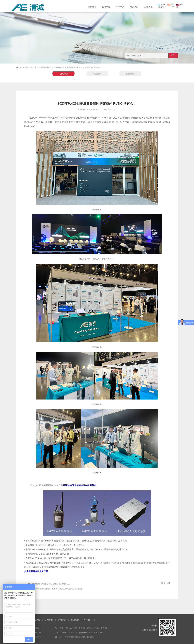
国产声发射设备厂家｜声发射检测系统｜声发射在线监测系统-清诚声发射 (50, 67)
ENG (180, 5)
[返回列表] (165, 583)
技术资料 (134, 7)
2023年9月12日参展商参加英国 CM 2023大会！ (52, 584)
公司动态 (96, 67)
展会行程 (130, 74)
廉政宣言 (162, 7)
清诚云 (161, 5)
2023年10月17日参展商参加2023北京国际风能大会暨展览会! (57, 589)
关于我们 (176, 7)
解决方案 (106, 7)
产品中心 (120, 7)
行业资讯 (97, 74)
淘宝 (171, 5)
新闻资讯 (148, 7)
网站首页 (92, 7)
